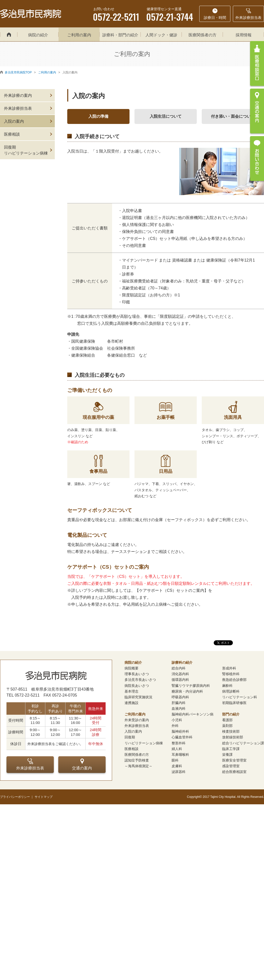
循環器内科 (180, 680)
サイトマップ (44, 797)
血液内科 (179, 708)
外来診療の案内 (18, 95)
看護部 (227, 720)
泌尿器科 (179, 772)
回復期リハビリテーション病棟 (26, 150)
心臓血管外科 (182, 737)
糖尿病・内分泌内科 (187, 691)
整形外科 (179, 743)
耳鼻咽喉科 (180, 755)
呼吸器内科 (180, 697)
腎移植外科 (231, 674)
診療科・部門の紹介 (120, 35)
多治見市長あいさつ (140, 680)
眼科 (175, 760)
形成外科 (229, 668)
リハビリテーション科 (240, 697)
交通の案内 (82, 764)
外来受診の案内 (137, 720)
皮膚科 (177, 766)
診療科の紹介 (182, 662)
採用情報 (244, 35)
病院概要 (132, 668)
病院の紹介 (38, 35)
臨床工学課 (231, 749)
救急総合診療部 (234, 680)
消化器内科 (180, 674)
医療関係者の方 (202, 35)
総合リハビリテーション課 (243, 743)
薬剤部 (227, 726)
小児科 (177, 720)
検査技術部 (231, 731)
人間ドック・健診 (161, 35)
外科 (175, 726)
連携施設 (132, 703)
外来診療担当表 (18, 108)
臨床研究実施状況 (138, 697)
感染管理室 (231, 766)
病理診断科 (231, 691)
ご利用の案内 (79, 35)
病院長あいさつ (137, 686)
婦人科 (177, 749)
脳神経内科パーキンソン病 (193, 714)
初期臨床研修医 (234, 703)
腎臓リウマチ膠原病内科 (191, 686)
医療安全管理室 (234, 760)
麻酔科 (227, 686)
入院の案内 (14, 121)
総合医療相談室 (234, 772)
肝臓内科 (179, 703)
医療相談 (12, 134)
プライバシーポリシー (15, 797)
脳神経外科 (180, 731)
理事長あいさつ (137, 674)
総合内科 (179, 668)
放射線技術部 (233, 737)
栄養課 (227, 755)
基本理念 (132, 691)
